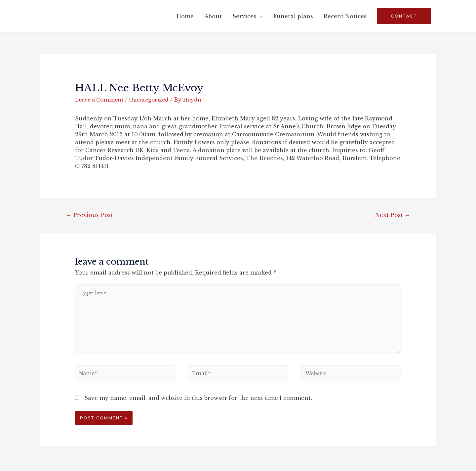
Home (185, 16)
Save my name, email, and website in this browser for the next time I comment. (198, 402)
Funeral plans (293, 16)
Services (244, 16)
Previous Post (90, 215)
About (213, 16)
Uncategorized (153, 100)
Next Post (392, 215)
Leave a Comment (101, 100)
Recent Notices (345, 16)
